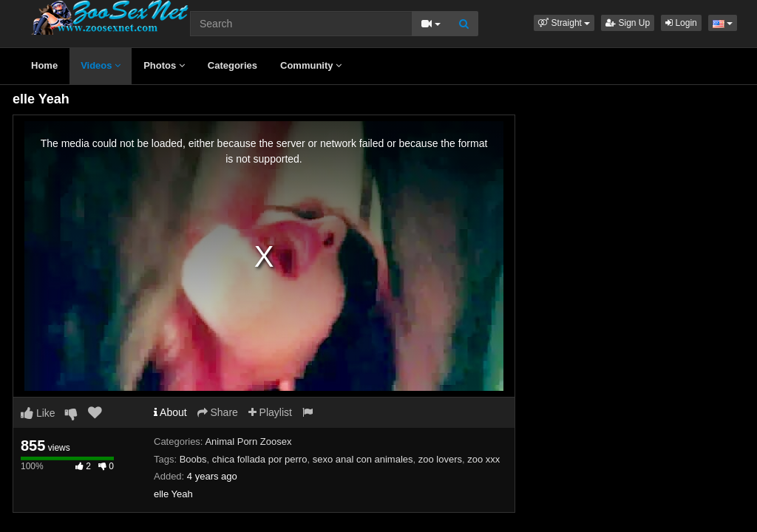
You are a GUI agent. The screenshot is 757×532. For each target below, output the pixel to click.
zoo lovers (440, 459)
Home (44, 65)
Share (218, 412)
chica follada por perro (260, 459)
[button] (564, 23)
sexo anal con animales (363, 459)
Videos (101, 65)
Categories (232, 65)
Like (38, 413)
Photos (164, 65)
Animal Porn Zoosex (248, 441)
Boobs (193, 459)
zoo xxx (483, 459)
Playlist (270, 412)
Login (681, 23)
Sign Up (628, 23)
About (170, 412)
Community (311, 65)
